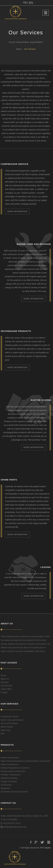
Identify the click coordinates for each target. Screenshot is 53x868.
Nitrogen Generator (9, 778)
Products (5, 682)
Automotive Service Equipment (14, 792)
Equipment (5, 788)
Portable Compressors (11, 775)
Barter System (7, 727)
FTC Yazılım (46, 848)
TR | (26, 3)
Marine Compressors (10, 758)
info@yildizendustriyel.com (15, 827)
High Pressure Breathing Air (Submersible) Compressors (26, 761)
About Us (5, 679)
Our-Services (7, 686)
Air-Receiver (6, 785)
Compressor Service (10, 717)
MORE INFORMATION (17, 211)
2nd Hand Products (9, 723)
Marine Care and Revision (12, 720)
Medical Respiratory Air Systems (15, 768)
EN (31, 3)
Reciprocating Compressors (13, 771)
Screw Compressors (10, 764)
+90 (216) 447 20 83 (11, 823)
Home (19, 49)
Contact (4, 692)
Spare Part (5, 730)
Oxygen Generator (9, 781)
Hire (3, 734)
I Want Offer (6, 689)
